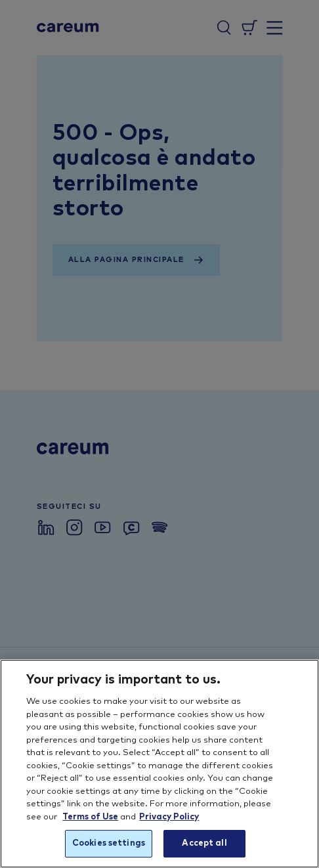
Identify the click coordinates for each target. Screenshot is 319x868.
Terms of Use (90, 817)
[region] (159, 764)
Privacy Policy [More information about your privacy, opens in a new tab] (169, 817)
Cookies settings (109, 843)
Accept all (204, 843)
